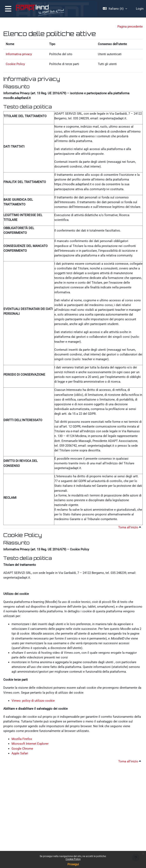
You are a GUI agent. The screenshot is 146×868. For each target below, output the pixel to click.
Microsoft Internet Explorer (30, 744)
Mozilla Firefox (22, 739)
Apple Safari (20, 753)
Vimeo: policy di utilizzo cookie (33, 701)
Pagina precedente (130, 27)
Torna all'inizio (130, 527)
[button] (115, 9)
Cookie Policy (73, 859)
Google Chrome (22, 749)
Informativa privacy (19, 54)
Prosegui (73, 864)
